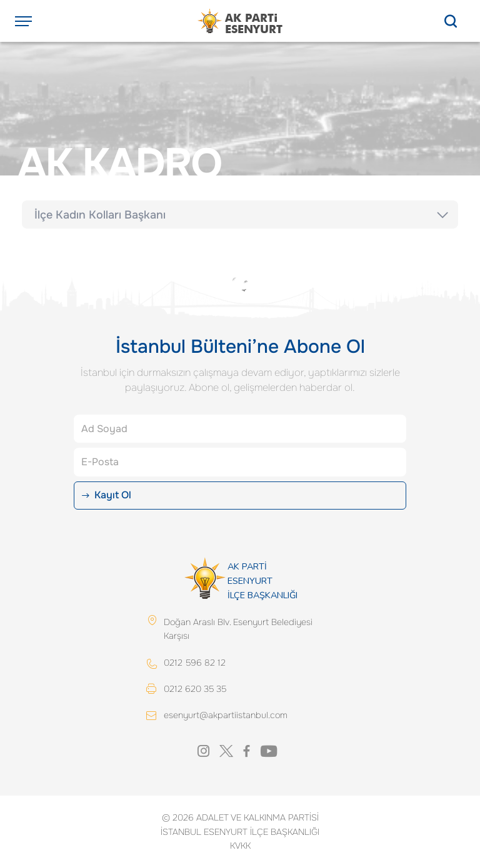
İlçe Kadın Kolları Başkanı (100, 215)
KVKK (240, 846)
